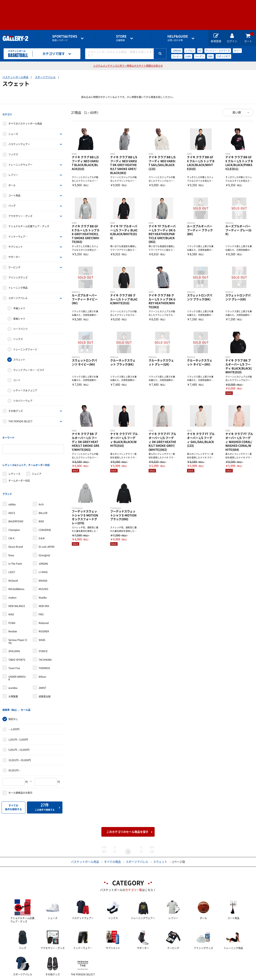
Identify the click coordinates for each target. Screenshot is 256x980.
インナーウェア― (18, 232)
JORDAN (177, 51)
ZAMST (42, 671)
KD (200, 51)
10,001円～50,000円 (20, 738)
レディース (14, 461)
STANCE (43, 634)
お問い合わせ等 (178, 38)
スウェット (19, 355)
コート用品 (14, 191)
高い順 (237, 112)
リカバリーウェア (23, 396)
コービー (177, 56)
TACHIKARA (45, 642)
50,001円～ (15, 749)
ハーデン (200, 56)
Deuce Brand (16, 530)
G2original (44, 538)
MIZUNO (43, 572)
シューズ (13, 130)
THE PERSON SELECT (20, 417)
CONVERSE (45, 513)
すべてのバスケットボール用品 (25, 119)
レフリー (13, 171)
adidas (12, 487)
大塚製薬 (13, 679)
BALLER (43, 496)
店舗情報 (121, 38)
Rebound (44, 606)
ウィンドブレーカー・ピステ (29, 366)
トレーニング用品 (18, 284)
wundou (13, 671)
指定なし (13, 697)
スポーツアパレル (45, 77)
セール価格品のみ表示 (20, 771)
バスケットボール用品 (15, 77)
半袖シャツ (19, 304)
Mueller (43, 580)
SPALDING (14, 634)
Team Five (14, 651)
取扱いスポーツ (65, 38)
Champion (14, 513)
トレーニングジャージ (25, 345)
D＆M (42, 521)
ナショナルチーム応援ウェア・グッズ (29, 222)
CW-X (11, 521)
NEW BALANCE (17, 589)
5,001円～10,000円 (19, 728)
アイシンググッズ (18, 273)
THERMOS (44, 651)
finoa (11, 538)
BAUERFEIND (16, 504)
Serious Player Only (18, 624)
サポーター (14, 253)
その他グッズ (16, 407)
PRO (41, 597)
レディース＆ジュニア (25, 386)
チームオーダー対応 (19, 468)
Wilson (42, 659)
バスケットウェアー (19, 140)
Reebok (13, 614)
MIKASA (43, 563)
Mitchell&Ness (16, 572)
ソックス (13, 150)
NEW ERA (44, 589)
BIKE (41, 504)
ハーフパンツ (20, 324)
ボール (12, 181)
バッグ (12, 201)
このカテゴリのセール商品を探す (127, 810)
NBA (210, 56)
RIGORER (44, 614)
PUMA (12, 606)
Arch (41, 487)
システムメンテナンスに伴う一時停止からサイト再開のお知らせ (128, 66)
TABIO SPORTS (17, 642)
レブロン (190, 51)
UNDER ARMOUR (17, 661)
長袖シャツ (19, 314)
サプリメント (16, 242)
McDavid (13, 563)
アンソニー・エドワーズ (218, 51)
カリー (237, 51)
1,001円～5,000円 (18, 718)
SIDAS (42, 623)
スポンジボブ (223, 56)
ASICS (12, 496)
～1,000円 (14, 708)
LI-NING (43, 555)
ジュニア (37, 461)
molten (12, 580)
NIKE (11, 597)
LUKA (188, 56)
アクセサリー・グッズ (20, 212)
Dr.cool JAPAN (46, 530)
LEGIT (12, 555)
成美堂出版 (45, 679)
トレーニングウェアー (20, 160)
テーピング (14, 263)
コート (17, 376)
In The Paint (15, 546)
